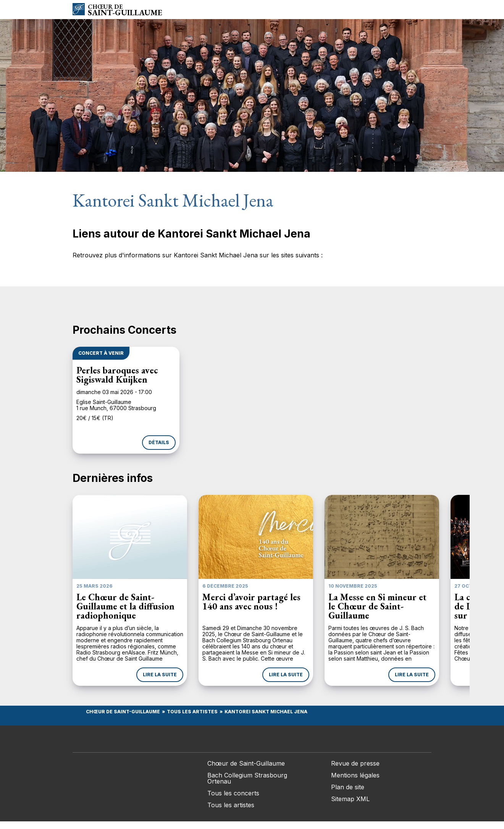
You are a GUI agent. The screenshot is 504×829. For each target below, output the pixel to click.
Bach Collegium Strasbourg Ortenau (247, 778)
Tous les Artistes (192, 712)
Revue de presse (355, 763)
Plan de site (348, 787)
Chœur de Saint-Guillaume (123, 712)
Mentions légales (355, 775)
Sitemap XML (350, 799)
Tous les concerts (233, 793)
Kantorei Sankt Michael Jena (266, 712)
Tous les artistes (231, 805)
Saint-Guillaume (125, 10)
